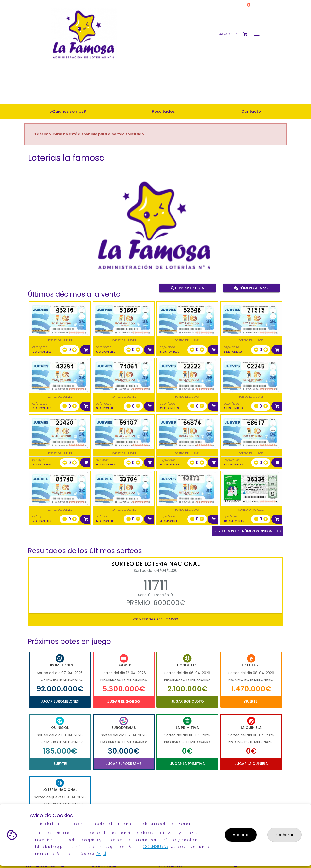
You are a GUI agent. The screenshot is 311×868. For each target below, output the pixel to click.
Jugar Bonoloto (187, 701)
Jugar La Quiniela (251, 764)
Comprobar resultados (156, 619)
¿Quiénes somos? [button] (68, 111)
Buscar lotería (187, 288)
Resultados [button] (163, 111)
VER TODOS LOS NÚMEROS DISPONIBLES (247, 531)
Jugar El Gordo (124, 701)
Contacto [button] (251, 111)
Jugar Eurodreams (124, 764)
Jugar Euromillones (60, 701)
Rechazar (284, 835)
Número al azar (251, 288)
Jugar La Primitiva (187, 764)
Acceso (229, 34)
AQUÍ (101, 854)
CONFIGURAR (155, 847)
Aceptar (241, 835)
